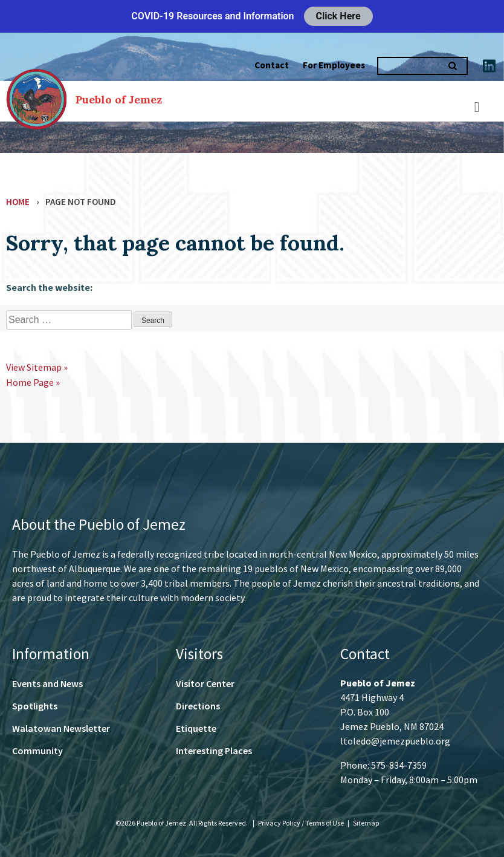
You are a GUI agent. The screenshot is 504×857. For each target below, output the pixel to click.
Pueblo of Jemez (119, 99)
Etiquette (196, 728)
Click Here (338, 16)
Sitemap (366, 823)
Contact (272, 65)
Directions (198, 706)
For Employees (334, 65)
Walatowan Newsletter (61, 728)
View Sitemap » (37, 367)
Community (37, 751)
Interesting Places (214, 751)
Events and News (47, 683)
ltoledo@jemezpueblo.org (395, 741)
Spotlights (35, 706)
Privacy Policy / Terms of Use (302, 823)
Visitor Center (205, 683)
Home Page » (33, 382)
